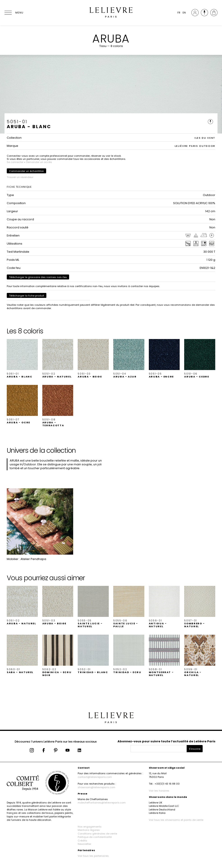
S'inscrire (195, 749)
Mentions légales (89, 830)
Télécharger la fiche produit (27, 296)
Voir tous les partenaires (93, 856)
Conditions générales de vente (97, 834)
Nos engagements (90, 827)
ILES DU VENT (205, 138)
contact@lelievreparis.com (95, 777)
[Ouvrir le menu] (14, 13)
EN (184, 13)
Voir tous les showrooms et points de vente (176, 820)
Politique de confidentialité (95, 837)
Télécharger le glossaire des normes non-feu (38, 277)
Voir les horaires (159, 791)
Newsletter (84, 844)
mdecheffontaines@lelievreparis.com (102, 803)
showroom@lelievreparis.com (96, 787)
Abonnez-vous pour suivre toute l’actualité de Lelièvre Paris (166, 741)
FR (179, 13)
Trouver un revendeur (20, 177)
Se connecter (15, 162)
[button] (22, 359)
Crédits (82, 841)
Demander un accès (39, 162)
